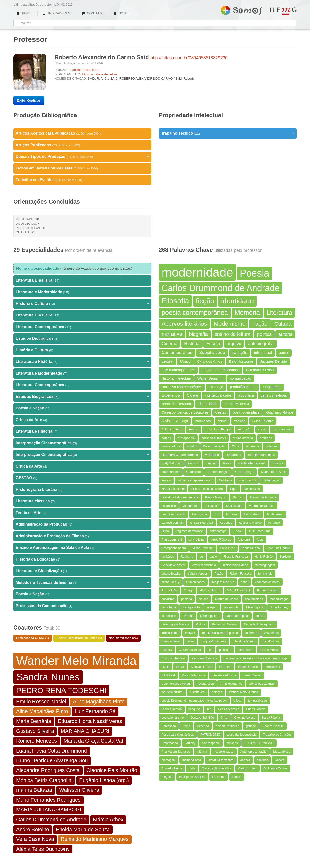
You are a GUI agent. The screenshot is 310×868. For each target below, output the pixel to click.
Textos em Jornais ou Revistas (82, 168)
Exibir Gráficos (29, 100)
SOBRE (122, 13)
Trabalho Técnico (228, 133)
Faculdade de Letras (85, 70)
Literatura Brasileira (82, 280)
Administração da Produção (82, 524)
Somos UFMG (241, 9)
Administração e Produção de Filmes (82, 536)
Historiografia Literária (82, 490)
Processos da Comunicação (82, 606)
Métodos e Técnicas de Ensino (82, 583)
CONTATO (92, 13)
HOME (24, 13)
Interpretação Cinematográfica (82, 443)
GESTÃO (82, 478)
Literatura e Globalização (82, 571)
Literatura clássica (82, 501)
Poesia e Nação (82, 408)
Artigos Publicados (82, 145)
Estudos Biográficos (82, 338)
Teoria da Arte (82, 513)
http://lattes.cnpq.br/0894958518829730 (189, 58)
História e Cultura (82, 304)
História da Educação (82, 559)
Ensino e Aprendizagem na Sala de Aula (82, 548)
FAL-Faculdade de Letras (100, 74)
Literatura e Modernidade (82, 292)
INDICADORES (57, 13)
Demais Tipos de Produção (82, 157)
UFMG (283, 11)
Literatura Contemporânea (82, 327)
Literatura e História (82, 362)
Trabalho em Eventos (82, 180)
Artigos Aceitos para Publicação (82, 133)
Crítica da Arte (82, 420)
